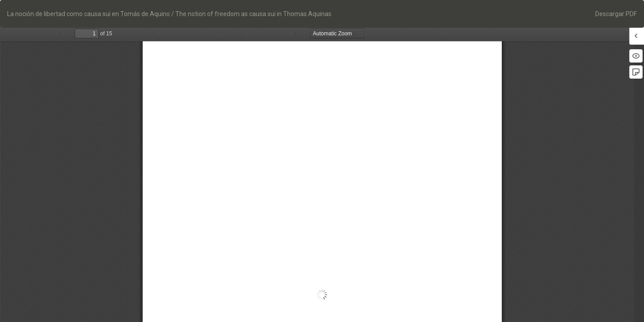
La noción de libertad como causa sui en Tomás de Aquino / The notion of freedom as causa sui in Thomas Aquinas (169, 14)
